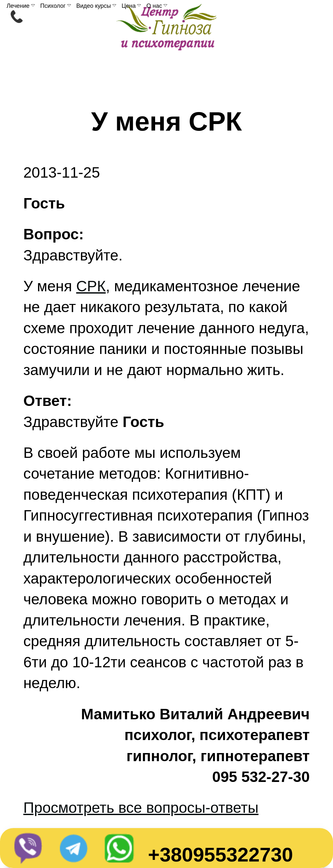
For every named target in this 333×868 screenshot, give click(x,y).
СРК (91, 286)
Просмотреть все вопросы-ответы (141, 808)
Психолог (56, 6)
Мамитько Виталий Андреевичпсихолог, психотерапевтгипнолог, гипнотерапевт (195, 735)
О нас (157, 6)
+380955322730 (220, 855)
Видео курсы (96, 6)
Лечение (21, 6)
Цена (131, 6)
